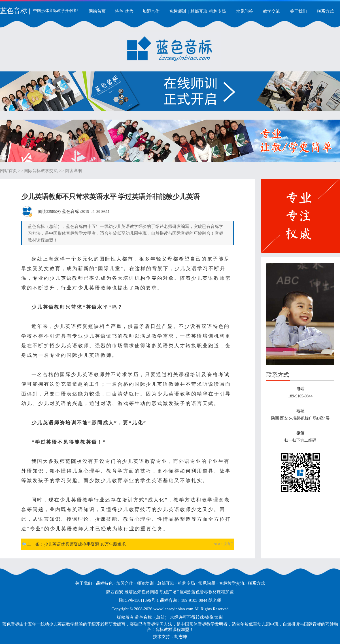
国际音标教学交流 (41, 171)
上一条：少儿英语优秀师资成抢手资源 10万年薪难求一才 (81, 544)
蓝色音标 (71, 211)
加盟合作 (151, 11)
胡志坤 (181, 637)
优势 (129, 11)
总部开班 (199, 11)
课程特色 (104, 583)
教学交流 (271, 11)
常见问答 (245, 11)
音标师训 (178, 11)
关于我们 (298, 11)
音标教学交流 (232, 583)
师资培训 (145, 583)
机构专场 (218, 11)
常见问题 (207, 583)
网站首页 (97, 11)
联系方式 (325, 11)
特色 (119, 11)
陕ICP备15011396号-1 (139, 600)
